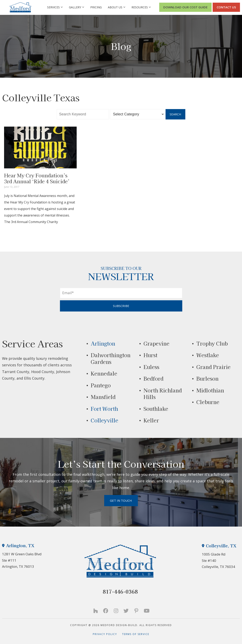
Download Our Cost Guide (185, 7)
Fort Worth (104, 409)
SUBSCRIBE (121, 306)
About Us (117, 7)
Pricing (96, 7)
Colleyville (104, 420)
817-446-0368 (120, 592)
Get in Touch (121, 500)
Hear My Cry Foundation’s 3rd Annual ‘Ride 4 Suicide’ (37, 178)
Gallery (77, 7)
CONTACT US (226, 7)
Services (55, 7)
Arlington (103, 343)
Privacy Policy (107, 634)
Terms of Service (136, 634)
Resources (141, 7)
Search (175, 114)
